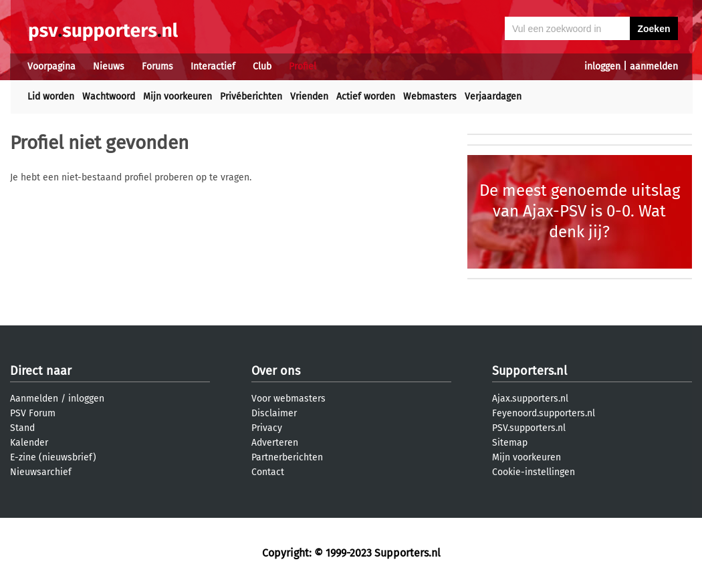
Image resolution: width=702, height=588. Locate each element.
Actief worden (366, 97)
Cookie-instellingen (534, 472)
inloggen (602, 66)
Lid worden (51, 97)
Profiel (303, 66)
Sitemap (510, 443)
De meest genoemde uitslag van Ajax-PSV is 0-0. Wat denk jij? (580, 211)
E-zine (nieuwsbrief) (53, 457)
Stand (22, 428)
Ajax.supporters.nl (530, 399)
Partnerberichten (287, 457)
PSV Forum (33, 413)
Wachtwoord (109, 97)
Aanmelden (34, 399)
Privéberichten (251, 97)
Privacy (267, 428)
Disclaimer (274, 413)
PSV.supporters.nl (529, 428)
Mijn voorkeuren (178, 97)
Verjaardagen (493, 97)
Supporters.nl (530, 371)
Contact (268, 472)
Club (262, 66)
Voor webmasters (288, 399)
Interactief (213, 66)
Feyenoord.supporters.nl (544, 413)
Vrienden (309, 97)
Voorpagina (51, 66)
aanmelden (654, 66)
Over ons (276, 371)
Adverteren (275, 443)
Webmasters (430, 97)
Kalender (29, 443)
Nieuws (109, 66)
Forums (157, 66)
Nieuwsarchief (41, 472)
